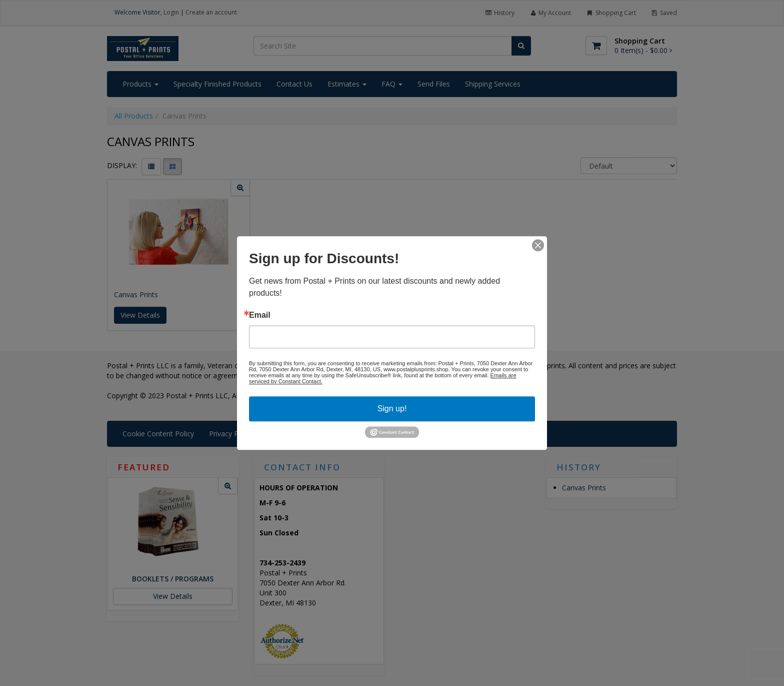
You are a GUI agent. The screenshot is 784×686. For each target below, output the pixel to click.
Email (260, 315)
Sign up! (392, 409)
